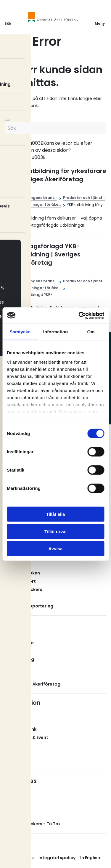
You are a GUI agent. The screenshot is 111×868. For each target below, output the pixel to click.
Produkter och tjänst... (84, 198)
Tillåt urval (55, 531)
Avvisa (56, 549)
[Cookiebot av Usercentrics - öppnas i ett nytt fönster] (79, 315)
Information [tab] (56, 332)
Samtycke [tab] (20, 332)
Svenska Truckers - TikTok (33, 824)
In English (90, 858)
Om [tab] (91, 332)
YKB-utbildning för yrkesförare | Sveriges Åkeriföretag (60, 175)
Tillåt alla (56, 514)
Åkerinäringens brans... (35, 198)
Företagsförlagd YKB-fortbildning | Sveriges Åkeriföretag (47, 254)
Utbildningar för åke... (40, 204)
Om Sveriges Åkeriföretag (32, 684)
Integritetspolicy (57, 858)
